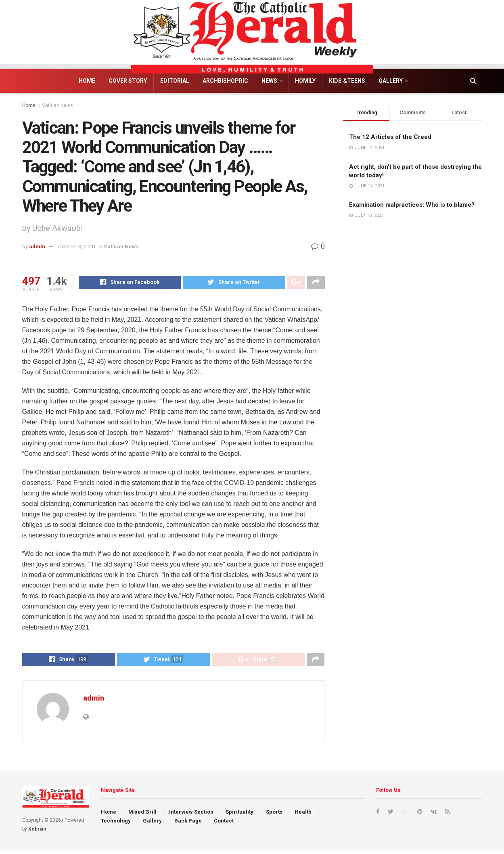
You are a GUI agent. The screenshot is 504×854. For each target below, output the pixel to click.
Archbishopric (225, 81)
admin (37, 247)
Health (303, 815)
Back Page (188, 824)
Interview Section (191, 815)
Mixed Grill (142, 815)
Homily (305, 81)
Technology (116, 824)
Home (87, 81)
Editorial (175, 81)
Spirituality (239, 815)
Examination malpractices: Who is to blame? (412, 205)
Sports (274, 815)
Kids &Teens (347, 81)
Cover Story (128, 81)
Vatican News (58, 105)
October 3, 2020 (76, 247)
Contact (224, 824)
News (269, 81)
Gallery (391, 81)
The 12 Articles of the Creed (390, 137)
